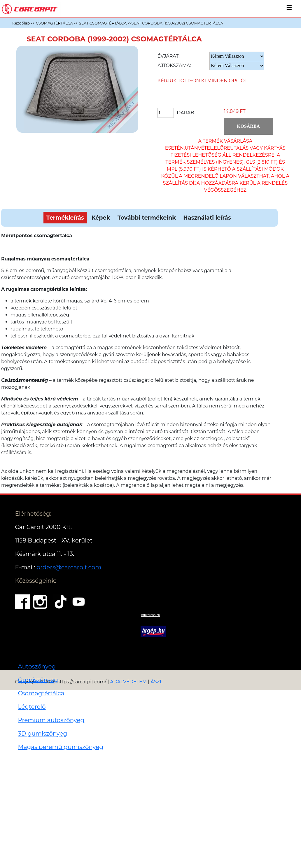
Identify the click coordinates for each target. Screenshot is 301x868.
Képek (101, 218)
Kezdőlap (21, 23)
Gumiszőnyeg (38, 680)
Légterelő (32, 707)
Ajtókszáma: (174, 65)
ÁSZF (157, 682)
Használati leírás (207, 218)
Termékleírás (65, 218)
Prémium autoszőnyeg (51, 720)
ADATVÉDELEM (129, 682)
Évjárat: (169, 56)
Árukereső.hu (150, 615)
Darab (185, 113)
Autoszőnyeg (37, 666)
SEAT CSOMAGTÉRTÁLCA (103, 23)
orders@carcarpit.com (69, 567)
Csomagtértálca (41, 693)
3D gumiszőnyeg (43, 734)
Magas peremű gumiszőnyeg (61, 747)
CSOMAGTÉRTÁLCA (54, 23)
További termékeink (147, 218)
